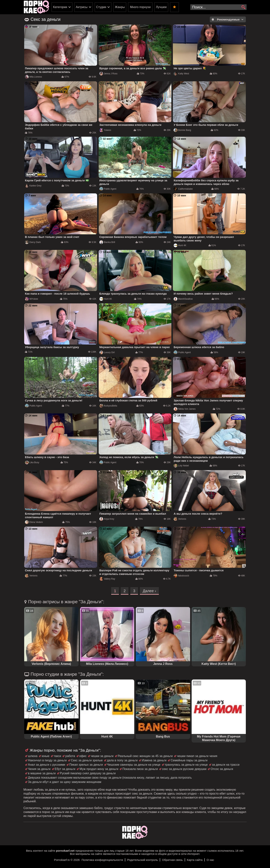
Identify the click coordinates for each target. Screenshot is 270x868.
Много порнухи (140, 7)
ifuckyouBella (108, 406)
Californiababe (183, 189)
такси (57, 756)
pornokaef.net (65, 851)
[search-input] (218, 7)
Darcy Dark (33, 242)
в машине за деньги (42, 773)
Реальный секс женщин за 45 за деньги (145, 756)
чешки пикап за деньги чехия (197, 756)
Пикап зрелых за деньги (86, 765)
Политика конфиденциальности (102, 860)
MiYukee (31, 299)
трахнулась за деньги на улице (186, 765)
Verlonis (180, 519)
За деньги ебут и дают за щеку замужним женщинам (65, 782)
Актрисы (82, 7)
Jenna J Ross (108, 74)
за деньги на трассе (226, 765)
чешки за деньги (102, 756)
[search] (243, 7)
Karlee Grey (33, 186)
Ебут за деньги (65, 769)
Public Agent (108, 189)
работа (70, 756)
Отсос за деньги (222, 769)
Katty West (181, 74)
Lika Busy (32, 462)
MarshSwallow (183, 299)
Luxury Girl (107, 352)
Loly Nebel (181, 466)
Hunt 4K (180, 245)
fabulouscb (181, 576)
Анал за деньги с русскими (46, 765)
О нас (210, 860)
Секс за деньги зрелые (87, 760)
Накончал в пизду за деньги (47, 760)
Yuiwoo (105, 130)
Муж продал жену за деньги (99, 769)
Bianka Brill (107, 242)
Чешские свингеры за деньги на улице (134, 765)
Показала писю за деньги (140, 769)
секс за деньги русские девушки (184, 769)
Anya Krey (107, 519)
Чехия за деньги (39, 769)
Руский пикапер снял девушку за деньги (88, 773)
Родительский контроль (142, 860)
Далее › (149, 591)
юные (45, 756)
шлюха (33, 756)
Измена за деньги (154, 760)
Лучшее (161, 7)
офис (83, 756)
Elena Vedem (34, 522)
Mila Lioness (33, 77)
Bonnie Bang (182, 130)
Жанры (120, 7)
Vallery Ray (107, 579)
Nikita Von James (185, 409)
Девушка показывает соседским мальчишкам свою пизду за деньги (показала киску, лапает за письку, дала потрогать (110, 778)
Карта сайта (195, 860)
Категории (60, 7)
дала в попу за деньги (122, 760)
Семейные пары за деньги (189, 760)
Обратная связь (172, 860)
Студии (101, 7)
